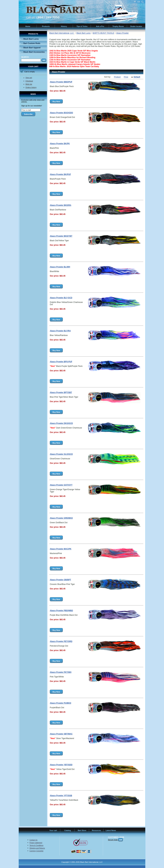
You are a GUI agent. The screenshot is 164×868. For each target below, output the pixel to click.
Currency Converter (36, 851)
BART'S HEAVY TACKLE (103, 33)
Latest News (111, 830)
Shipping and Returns (37, 848)
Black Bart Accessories (34, 52)
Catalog (68, 830)
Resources (96, 830)
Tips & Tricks (82, 26)
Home (28, 26)
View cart (29, 78)
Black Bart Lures (31, 39)
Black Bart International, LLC (62, 33)
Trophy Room (118, 26)
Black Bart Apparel (32, 48)
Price (126, 77)
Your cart (53, 830)
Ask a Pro (100, 26)
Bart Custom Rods (32, 43)
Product (117, 77)
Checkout (29, 81)
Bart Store (82, 830)
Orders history (31, 87)
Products (46, 26)
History (64, 26)
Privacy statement (36, 843)
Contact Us (33, 840)
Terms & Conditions (36, 845)
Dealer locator (136, 26)
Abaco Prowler (122, 33)
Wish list (29, 84)
